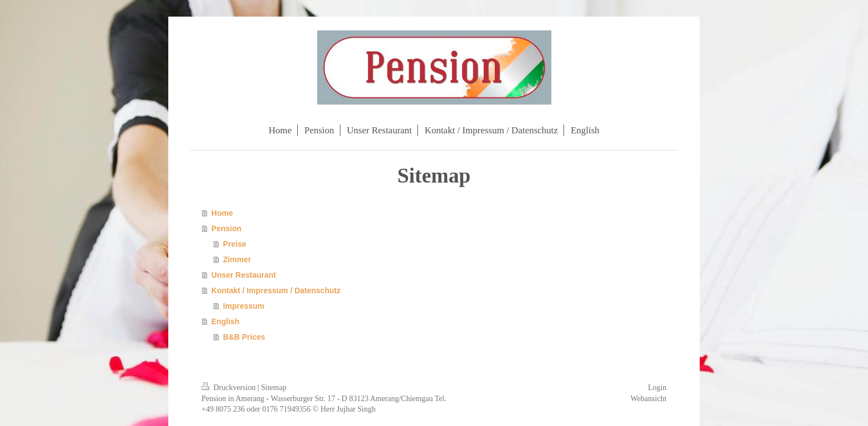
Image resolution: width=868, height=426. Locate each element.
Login (657, 388)
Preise (235, 244)
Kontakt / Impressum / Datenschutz (276, 290)
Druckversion (229, 388)
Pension (226, 228)
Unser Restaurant (244, 275)
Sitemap (274, 388)
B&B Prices (244, 337)
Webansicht (649, 399)
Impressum (244, 306)
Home (222, 213)
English (226, 321)
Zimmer (237, 259)
